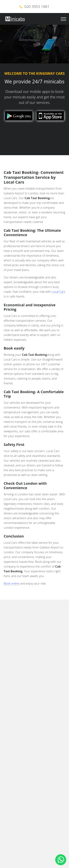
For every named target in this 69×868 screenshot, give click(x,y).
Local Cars (59, 292)
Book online (11, 583)
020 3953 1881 (37, 7)
